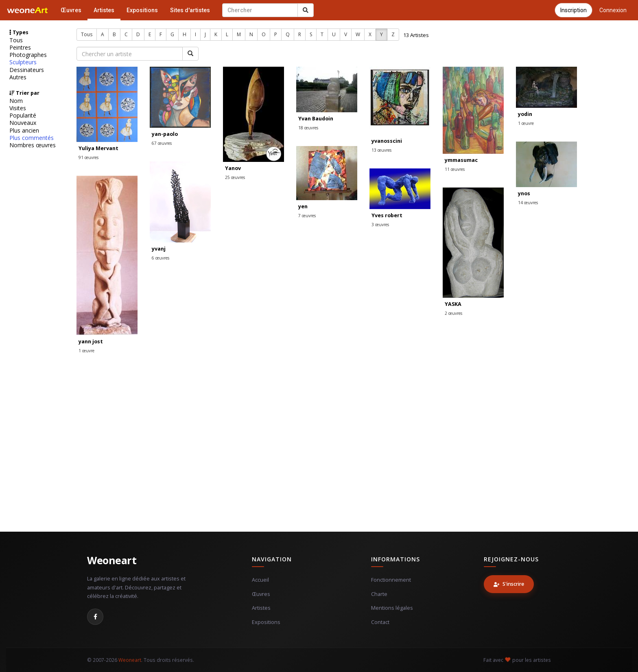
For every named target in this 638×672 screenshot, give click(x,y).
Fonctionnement (391, 580)
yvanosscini (387, 141)
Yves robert (387, 215)
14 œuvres (528, 203)
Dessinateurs (27, 70)
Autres (18, 77)
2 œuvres (453, 313)
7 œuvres (307, 216)
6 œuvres (161, 258)
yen (303, 206)
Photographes (28, 55)
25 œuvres (235, 177)
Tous (16, 40)
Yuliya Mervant (98, 148)
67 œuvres (162, 143)
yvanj (159, 249)
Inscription (574, 10)
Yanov (233, 168)
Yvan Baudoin (316, 119)
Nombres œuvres (33, 145)
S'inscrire (509, 584)
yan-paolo (165, 134)
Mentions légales (392, 608)
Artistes (104, 10)
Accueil (260, 580)
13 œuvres (381, 150)
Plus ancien (24, 131)
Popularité (23, 116)
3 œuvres (380, 225)
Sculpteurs (23, 62)
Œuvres (71, 10)
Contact (380, 622)
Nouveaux (23, 123)
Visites (18, 108)
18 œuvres (308, 128)
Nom (16, 101)
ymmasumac (461, 160)
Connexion (613, 10)
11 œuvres (455, 169)
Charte (379, 594)
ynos (524, 193)
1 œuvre (526, 123)
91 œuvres (88, 157)
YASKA (453, 304)
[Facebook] (95, 617)
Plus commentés (32, 138)
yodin (525, 114)
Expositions (142, 10)
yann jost (91, 341)
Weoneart (112, 560)
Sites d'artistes (190, 10)
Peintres (20, 48)
